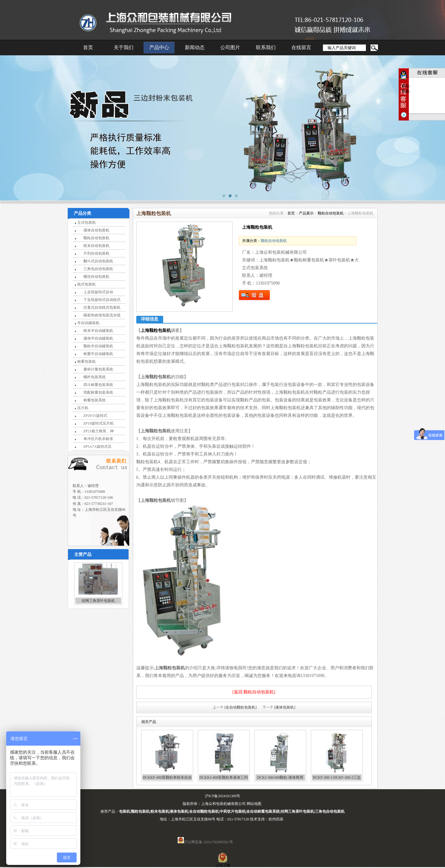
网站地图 (254, 804)
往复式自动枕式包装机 (102, 307)
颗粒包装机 (140, 811)
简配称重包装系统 (98, 392)
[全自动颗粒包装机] (241, 707)
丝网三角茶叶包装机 (98, 601)
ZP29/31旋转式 (95, 416)
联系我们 (266, 47)
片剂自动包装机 (96, 253)
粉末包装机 (160, 811)
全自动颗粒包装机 (204, 811)
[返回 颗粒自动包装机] (254, 692)
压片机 (83, 408)
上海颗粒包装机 (156, 330)
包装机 (125, 811)
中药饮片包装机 (233, 811)
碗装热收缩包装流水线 (102, 315)
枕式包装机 (87, 284)
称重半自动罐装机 (98, 354)
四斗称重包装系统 (98, 385)
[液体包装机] (285, 707)
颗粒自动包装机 (96, 238)
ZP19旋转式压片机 (99, 423)
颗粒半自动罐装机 (98, 346)
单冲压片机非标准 (98, 439)
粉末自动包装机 (96, 246)
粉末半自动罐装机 (98, 331)
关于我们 (124, 47)
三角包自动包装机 (98, 269)
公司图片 (230, 47)
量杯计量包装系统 (98, 369)
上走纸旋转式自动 (98, 292)
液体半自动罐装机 (98, 338)
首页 (88, 47)
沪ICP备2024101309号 (223, 796)
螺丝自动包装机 (96, 277)
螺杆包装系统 (95, 377)
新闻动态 (195, 47)
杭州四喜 (276, 819)
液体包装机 (179, 811)
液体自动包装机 (96, 230)
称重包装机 (87, 362)
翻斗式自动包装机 (98, 261)
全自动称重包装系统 (263, 811)
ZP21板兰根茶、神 (99, 431)
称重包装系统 (95, 400)
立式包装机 (87, 222)
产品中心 (159, 47)
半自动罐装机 (88, 323)
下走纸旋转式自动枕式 (102, 300)
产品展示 (306, 213)
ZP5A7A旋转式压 (97, 447)
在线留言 (301, 47)
